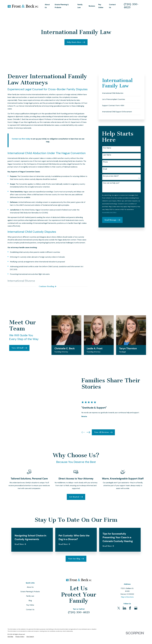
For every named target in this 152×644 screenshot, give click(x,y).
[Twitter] (119, 618)
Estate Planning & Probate (30, 602)
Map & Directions (127, 607)
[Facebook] (130, 618)
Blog (30, 611)
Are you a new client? (111, 176)
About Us (30, 597)
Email (105, 169)
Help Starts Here (76, 42)
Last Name (107, 155)
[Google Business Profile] (136, 618)
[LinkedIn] (124, 618)
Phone (105, 162)
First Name (107, 148)
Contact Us (30, 620)
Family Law (30, 606)
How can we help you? (111, 183)
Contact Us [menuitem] (112, 6)
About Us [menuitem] (47, 6)
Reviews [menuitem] (92, 6)
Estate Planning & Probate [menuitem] (62, 6)
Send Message (112, 220)
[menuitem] (121, 93)
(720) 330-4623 (131, 6)
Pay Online (30, 615)
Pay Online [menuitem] (101, 6)
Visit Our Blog (76, 569)
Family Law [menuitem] (80, 6)
